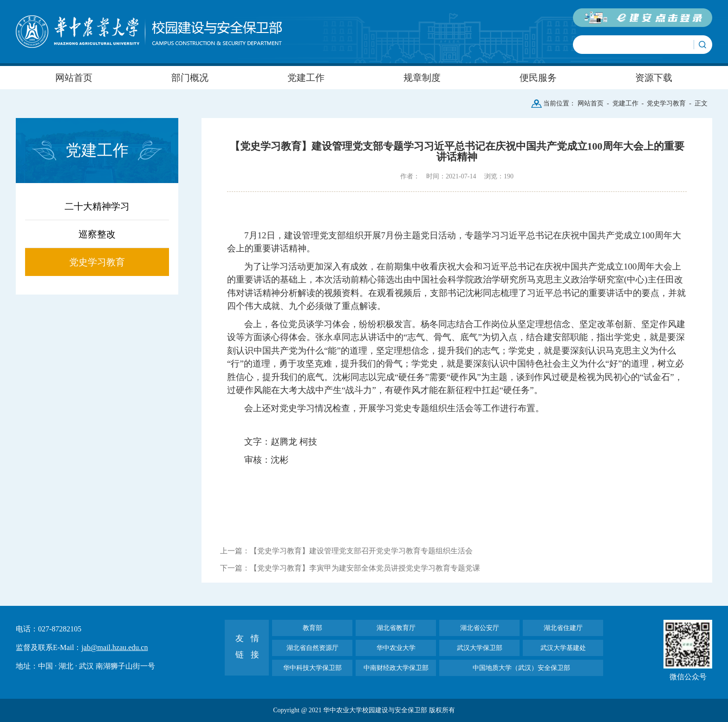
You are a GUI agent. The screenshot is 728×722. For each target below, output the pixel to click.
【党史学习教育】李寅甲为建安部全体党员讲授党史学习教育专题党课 (365, 568)
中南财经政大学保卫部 (396, 668)
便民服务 (538, 78)
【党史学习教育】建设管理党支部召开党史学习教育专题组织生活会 (361, 551)
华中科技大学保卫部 (312, 668)
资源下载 (654, 78)
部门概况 (190, 78)
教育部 (312, 628)
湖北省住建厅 (563, 628)
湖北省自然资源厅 (312, 648)
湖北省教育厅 (396, 628)
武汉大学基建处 (563, 648)
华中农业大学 (396, 648)
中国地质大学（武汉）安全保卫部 (521, 668)
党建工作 (306, 78)
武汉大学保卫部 (480, 648)
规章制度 (422, 78)
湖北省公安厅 (480, 628)
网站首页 (74, 78)
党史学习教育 (666, 103)
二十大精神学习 (97, 206)
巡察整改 (97, 234)
